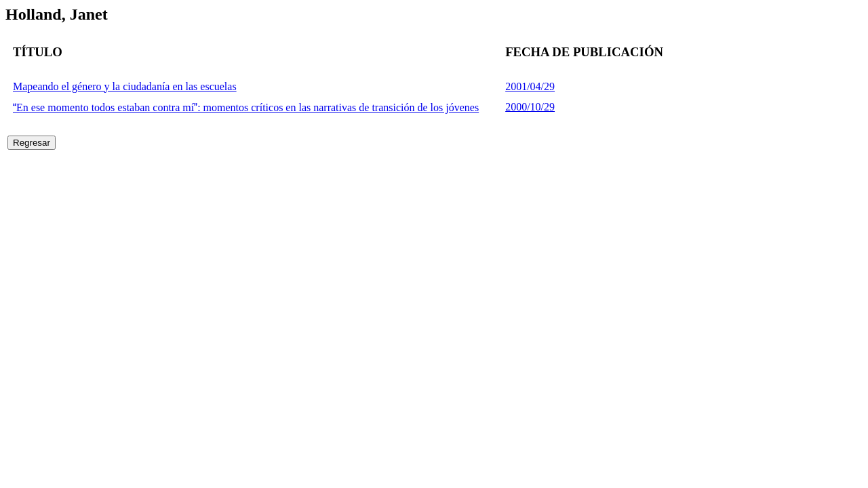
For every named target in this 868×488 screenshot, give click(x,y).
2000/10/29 (530, 107)
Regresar (32, 143)
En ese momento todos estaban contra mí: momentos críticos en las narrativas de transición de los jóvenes (246, 107)
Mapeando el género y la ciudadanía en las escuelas (125, 86)
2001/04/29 (530, 86)
